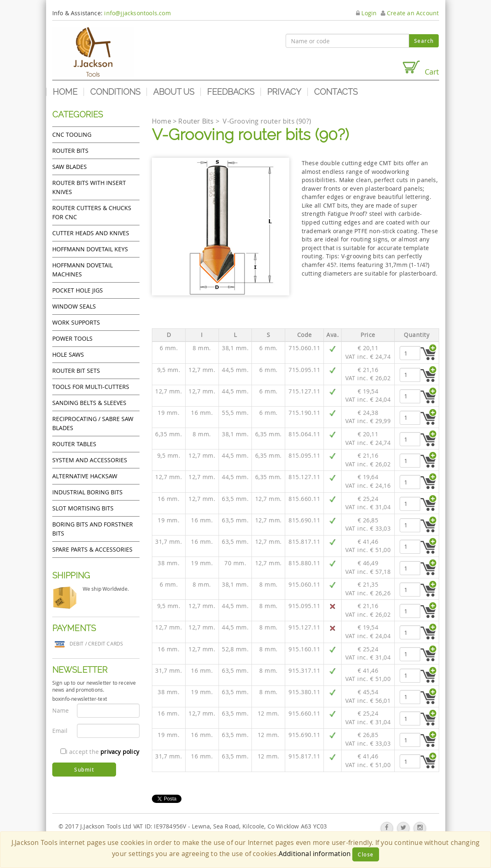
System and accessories (90, 460)
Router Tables (74, 444)
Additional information (315, 854)
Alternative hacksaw (85, 476)
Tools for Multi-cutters (91, 387)
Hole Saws (68, 354)
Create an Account (410, 13)
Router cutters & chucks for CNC (92, 212)
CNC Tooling (72, 135)
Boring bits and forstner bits (93, 529)
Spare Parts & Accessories (92, 549)
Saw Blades (70, 167)
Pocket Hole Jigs (78, 290)
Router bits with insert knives (89, 187)
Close (366, 854)
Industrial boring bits (87, 492)
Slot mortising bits (83, 508)
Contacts (336, 92)
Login (366, 13)
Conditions (115, 92)
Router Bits (70, 151)
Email (60, 731)
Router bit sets (76, 371)
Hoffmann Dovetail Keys (90, 249)
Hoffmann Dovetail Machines (83, 270)
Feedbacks (231, 92)
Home (65, 92)
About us (174, 92)
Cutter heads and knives (91, 233)
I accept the (100, 752)
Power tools (72, 338)
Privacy (284, 92)
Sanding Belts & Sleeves (89, 403)
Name (61, 710)
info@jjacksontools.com (137, 13)
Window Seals (74, 306)
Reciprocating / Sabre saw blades (93, 423)
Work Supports (76, 322)
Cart (420, 68)
